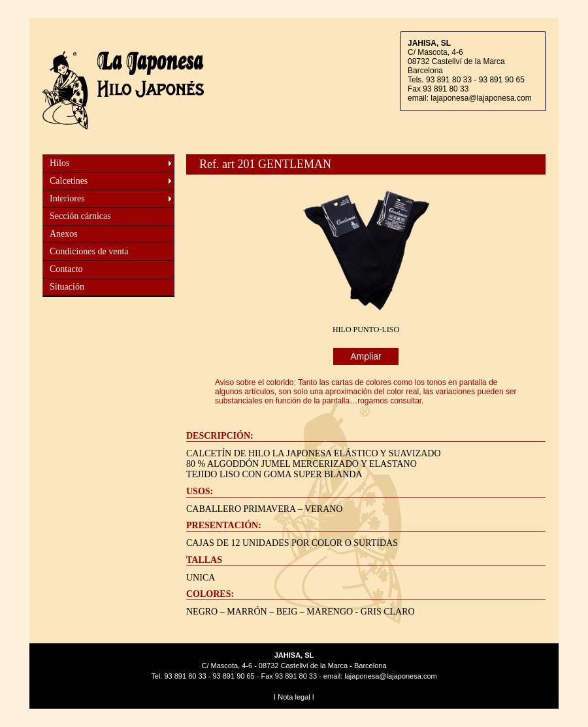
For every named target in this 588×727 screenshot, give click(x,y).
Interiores (67, 198)
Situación (67, 287)
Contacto (66, 269)
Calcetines (69, 181)
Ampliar (366, 356)
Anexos (64, 234)
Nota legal (294, 697)
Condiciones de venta (89, 251)
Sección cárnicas (80, 216)
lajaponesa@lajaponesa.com (481, 98)
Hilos (59, 163)
